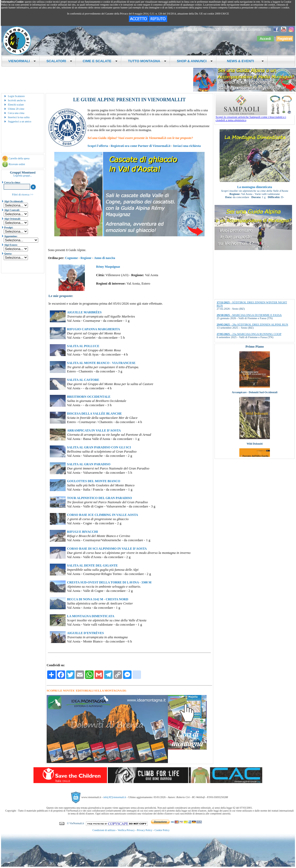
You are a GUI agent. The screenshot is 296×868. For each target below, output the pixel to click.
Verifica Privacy (126, 830)
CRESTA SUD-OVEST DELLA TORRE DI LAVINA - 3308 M (109, 582)
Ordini (267, 29)
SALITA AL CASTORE (83, 380)
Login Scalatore (16, 96)
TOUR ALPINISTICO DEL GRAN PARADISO (99, 498)
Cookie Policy (162, 830)
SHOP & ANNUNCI (195, 61)
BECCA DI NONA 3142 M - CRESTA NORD (98, 599)
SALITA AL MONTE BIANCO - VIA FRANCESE (101, 363)
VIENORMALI (22, 61)
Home (178, 29)
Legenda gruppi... (23, 176)
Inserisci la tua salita (19, 117)
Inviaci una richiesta (187, 146)
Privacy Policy (145, 830)
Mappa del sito (193, 29)
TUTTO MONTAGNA (147, 61)
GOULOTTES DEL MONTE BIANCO (94, 481)
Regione (86, 258)
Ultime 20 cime (16, 109)
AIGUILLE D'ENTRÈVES (85, 633)
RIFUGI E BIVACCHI (82, 532)
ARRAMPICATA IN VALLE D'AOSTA (94, 430)
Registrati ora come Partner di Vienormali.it (141, 146)
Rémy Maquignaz (108, 267)
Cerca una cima (16, 113)
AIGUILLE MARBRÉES (84, 312)
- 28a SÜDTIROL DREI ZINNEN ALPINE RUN (252, 324)
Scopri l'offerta (98, 146)
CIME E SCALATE (100, 61)
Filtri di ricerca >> (23, 194)
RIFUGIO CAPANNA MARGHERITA (93, 329)
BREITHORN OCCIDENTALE (89, 397)
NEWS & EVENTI (244, 61)
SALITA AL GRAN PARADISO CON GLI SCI (99, 447)
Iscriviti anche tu (17, 100)
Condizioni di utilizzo (104, 830)
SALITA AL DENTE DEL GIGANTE (92, 565)
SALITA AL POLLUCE (83, 346)
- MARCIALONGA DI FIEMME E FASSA (249, 315)
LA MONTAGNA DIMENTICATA (91, 616)
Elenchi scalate (16, 105)
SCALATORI (59, 61)
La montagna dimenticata (255, 187)
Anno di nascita (105, 258)
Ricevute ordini (17, 164)
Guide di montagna (248, 29)
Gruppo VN (212, 29)
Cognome (72, 258)
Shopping (228, 29)
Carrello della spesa (19, 158)
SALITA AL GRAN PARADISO (89, 464)
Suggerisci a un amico (20, 121)
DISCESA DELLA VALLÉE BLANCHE (94, 414)
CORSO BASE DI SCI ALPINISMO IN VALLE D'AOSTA (107, 549)
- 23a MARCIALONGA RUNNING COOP (249, 334)
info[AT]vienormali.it (115, 797)
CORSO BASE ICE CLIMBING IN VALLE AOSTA (102, 515)
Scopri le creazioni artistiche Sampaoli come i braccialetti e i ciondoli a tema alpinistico (255, 117)
